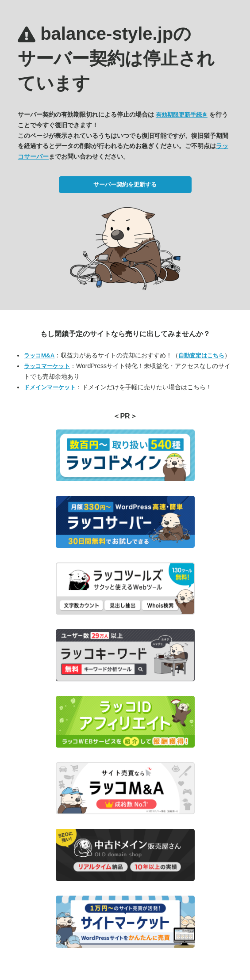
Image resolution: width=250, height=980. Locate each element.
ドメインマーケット (50, 387)
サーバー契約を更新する (125, 184)
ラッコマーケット (47, 366)
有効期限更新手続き (182, 115)
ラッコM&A (39, 355)
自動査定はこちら (201, 355)
